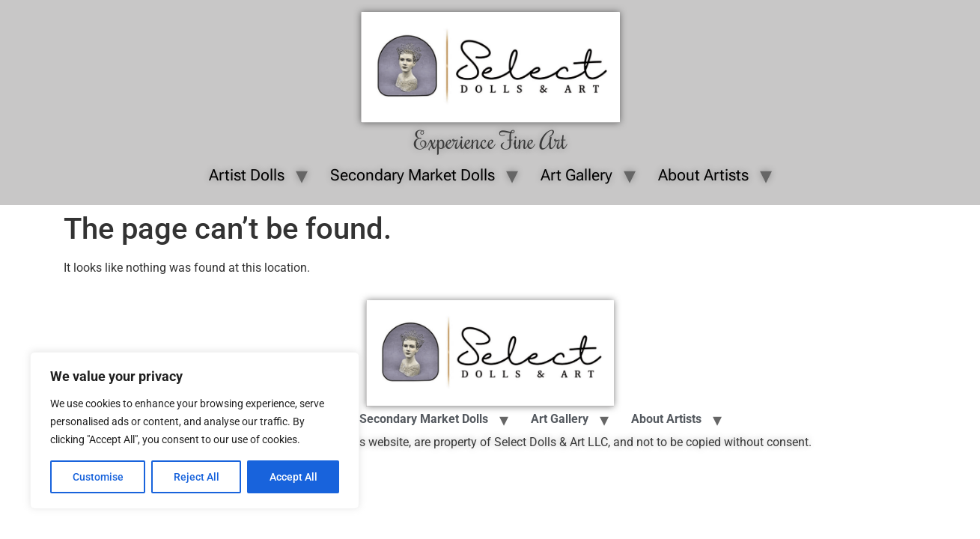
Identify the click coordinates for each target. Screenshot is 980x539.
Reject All (197, 477)
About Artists (703, 175)
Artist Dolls (247, 175)
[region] (195, 430)
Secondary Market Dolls (413, 175)
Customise (98, 477)
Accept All (293, 477)
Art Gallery (576, 175)
